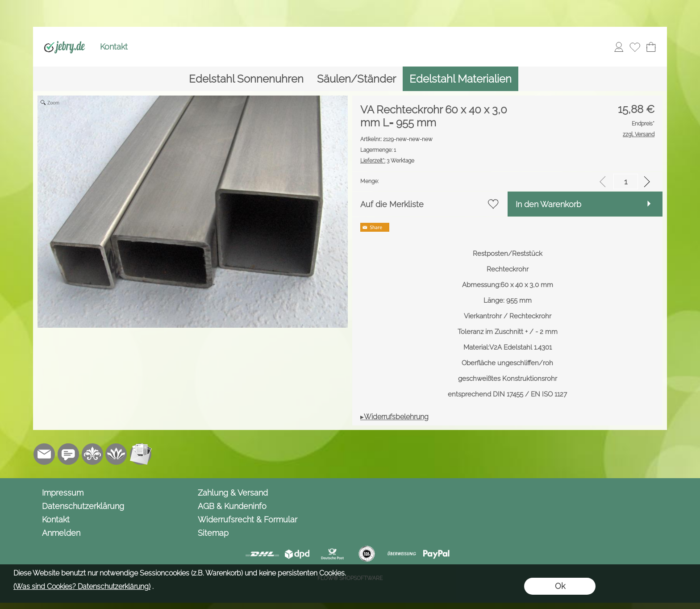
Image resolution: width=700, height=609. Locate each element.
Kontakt (114, 47)
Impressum (63, 493)
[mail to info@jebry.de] (44, 454)
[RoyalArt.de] (92, 454)
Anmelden (61, 533)
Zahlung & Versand (233, 493)
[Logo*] (65, 36)
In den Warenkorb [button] (548, 204)
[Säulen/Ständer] (356, 79)
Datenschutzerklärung (83, 506)
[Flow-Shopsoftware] (117, 454)
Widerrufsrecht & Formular (248, 519)
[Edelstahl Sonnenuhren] (246, 79)
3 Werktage (387, 161)
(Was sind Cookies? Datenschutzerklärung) (82, 586)
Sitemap (213, 533)
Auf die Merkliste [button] (392, 204)
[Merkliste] (635, 47)
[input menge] (626, 181)
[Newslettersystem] (141, 454)
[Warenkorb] (651, 47)
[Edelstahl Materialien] (460, 79)
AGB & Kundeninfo (232, 506)
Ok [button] (560, 586)
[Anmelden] (619, 47)
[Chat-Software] (68, 454)
